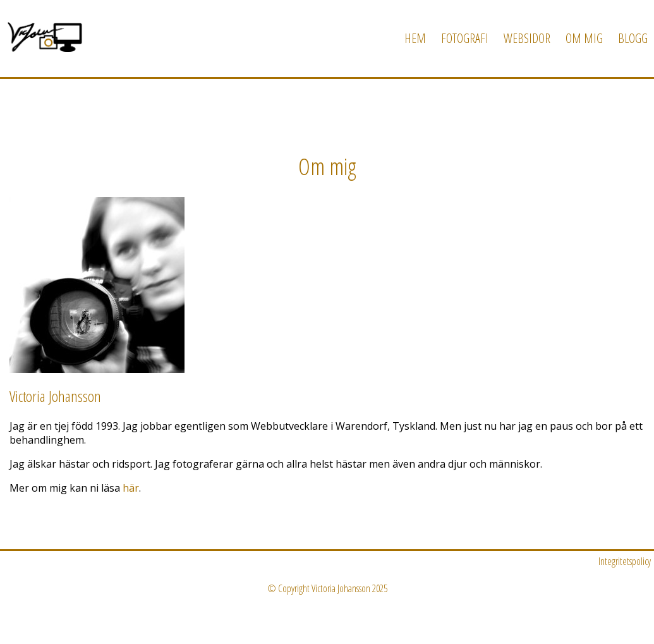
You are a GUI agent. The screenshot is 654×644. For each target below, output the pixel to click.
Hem (415, 38)
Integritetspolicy (625, 561)
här (131, 488)
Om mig (584, 38)
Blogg (633, 38)
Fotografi (465, 38)
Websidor (527, 38)
